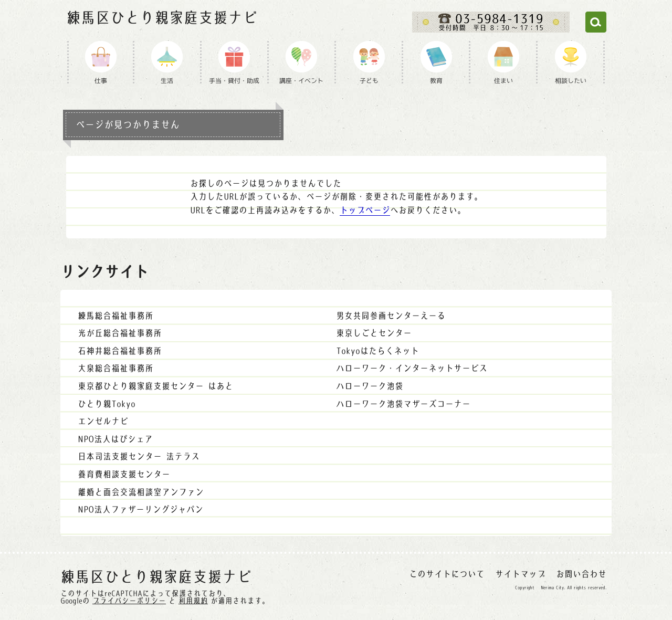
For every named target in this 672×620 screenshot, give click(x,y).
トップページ (365, 210)
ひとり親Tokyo (107, 404)
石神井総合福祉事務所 (120, 351)
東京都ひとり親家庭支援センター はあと (155, 386)
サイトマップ (520, 574)
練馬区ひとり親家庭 (162, 18)
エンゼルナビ (103, 421)
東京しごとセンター (374, 333)
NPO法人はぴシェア (115, 439)
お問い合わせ (581, 574)
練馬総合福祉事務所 (115, 316)
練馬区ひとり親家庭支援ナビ (156, 577)
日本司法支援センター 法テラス (139, 456)
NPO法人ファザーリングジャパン (140, 509)
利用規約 (193, 601)
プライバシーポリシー (129, 601)
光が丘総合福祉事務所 (120, 333)
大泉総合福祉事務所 (115, 368)
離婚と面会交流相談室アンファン (141, 492)
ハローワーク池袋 (370, 386)
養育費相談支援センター (124, 474)
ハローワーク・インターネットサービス (412, 368)
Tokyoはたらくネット (377, 351)
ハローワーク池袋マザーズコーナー (403, 404)
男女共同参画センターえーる (391, 316)
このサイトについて (447, 574)
